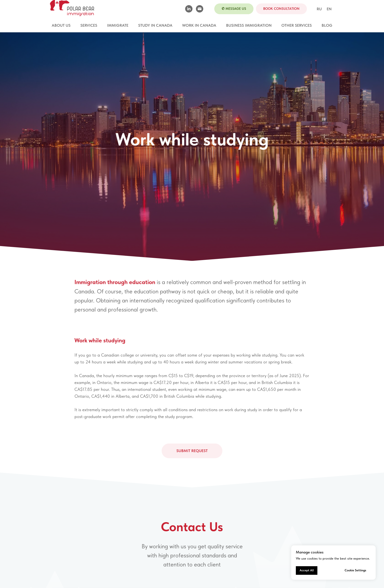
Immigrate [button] (118, 25)
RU (319, 9)
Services (89, 25)
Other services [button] (297, 25)
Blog (327, 25)
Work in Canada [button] (199, 25)
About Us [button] (61, 25)
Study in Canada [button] (155, 25)
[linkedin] (189, 9)
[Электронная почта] (200, 9)
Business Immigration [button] (249, 25)
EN (329, 9)
